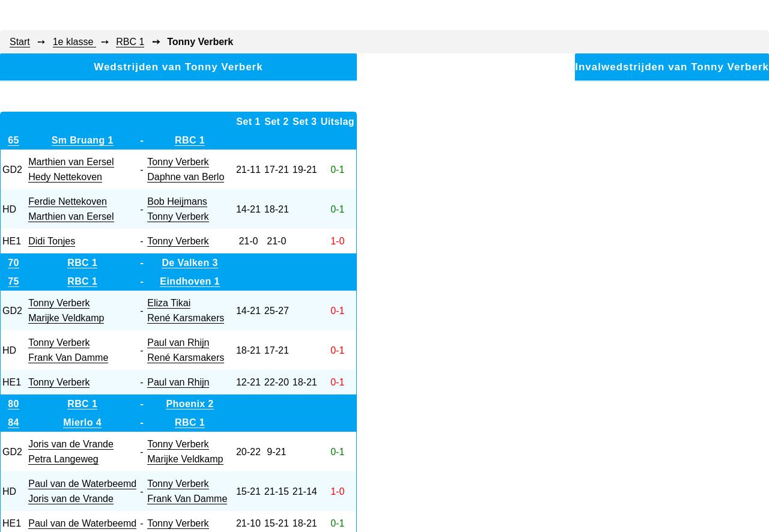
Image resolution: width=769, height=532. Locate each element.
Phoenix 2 (190, 404)
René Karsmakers (186, 318)
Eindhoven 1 (190, 281)
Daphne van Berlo (186, 177)
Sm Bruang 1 (83, 140)
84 (14, 422)
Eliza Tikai (169, 303)
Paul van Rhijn (178, 343)
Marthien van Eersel (71, 162)
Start (20, 42)
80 (14, 404)
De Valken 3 (190, 263)
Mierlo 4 (82, 422)
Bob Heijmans (177, 201)
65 (14, 140)
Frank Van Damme (68, 358)
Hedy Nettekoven (65, 177)
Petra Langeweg (63, 459)
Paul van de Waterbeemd (82, 484)
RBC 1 (130, 42)
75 (14, 281)
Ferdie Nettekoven (68, 201)
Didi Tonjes (52, 241)
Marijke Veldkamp (66, 318)
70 (14, 263)
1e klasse (74, 42)
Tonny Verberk (178, 162)
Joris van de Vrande (71, 444)
